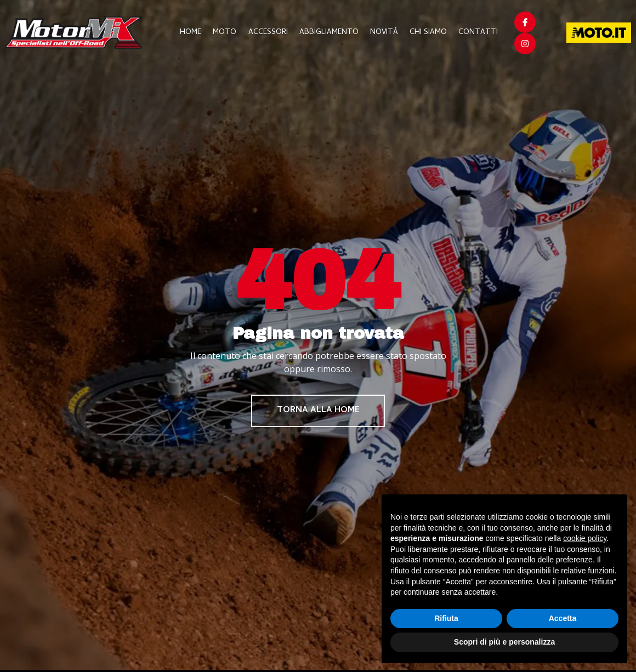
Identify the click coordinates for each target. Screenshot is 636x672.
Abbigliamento (331, 33)
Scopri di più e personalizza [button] (504, 642)
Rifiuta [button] (446, 618)
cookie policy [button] (585, 538)
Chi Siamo (429, 33)
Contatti (478, 33)
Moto (228, 33)
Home (194, 33)
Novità (385, 33)
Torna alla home (318, 411)
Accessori (270, 33)
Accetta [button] (563, 618)
